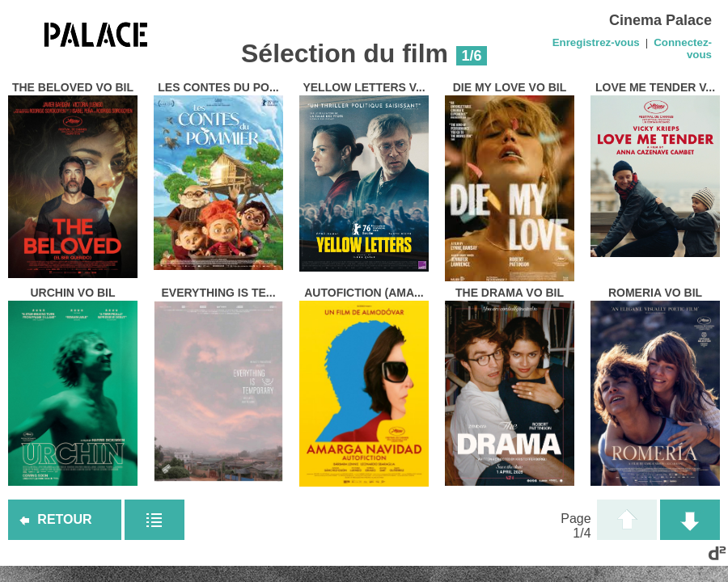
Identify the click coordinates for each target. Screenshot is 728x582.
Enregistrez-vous (596, 42)
